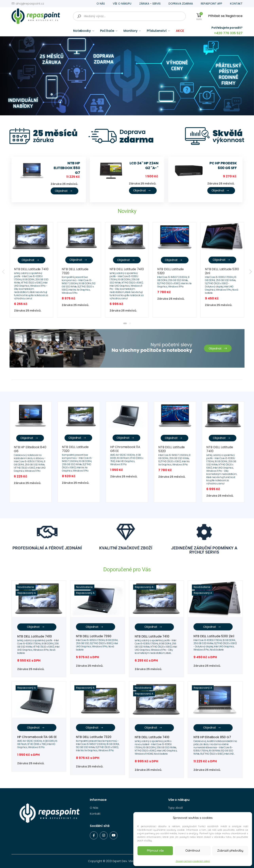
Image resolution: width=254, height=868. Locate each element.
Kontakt (95, 814)
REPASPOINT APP (211, 4)
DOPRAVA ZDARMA (181, 4)
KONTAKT (236, 4)
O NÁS (101, 4)
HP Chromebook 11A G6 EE (125, 449)
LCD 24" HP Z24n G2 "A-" (144, 165)
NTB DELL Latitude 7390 (94, 636)
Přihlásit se (216, 16)
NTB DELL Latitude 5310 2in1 (222, 271)
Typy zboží (176, 808)
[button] (125, 323)
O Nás (94, 808)
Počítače (107, 31)
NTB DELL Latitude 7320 (75, 271)
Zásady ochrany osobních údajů (193, 861)
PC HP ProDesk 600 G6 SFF (223, 165)
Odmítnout (193, 851)
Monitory (130, 31)
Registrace (234, 16)
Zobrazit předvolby (230, 851)
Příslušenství (157, 31)
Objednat (64, 191)
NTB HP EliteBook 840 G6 (30, 449)
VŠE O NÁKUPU (122, 4)
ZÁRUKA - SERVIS (150, 4)
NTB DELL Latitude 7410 (31, 269)
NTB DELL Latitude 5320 (171, 271)
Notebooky (82, 31)
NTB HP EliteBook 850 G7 (67, 168)
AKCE (180, 31)
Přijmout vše (155, 851)
